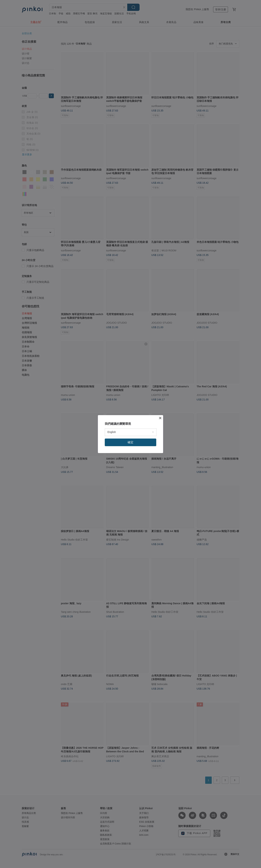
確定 (130, 442)
